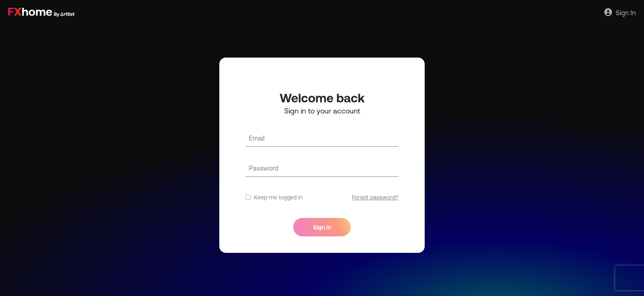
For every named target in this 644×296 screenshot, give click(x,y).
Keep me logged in (274, 197)
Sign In (620, 12)
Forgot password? (375, 197)
